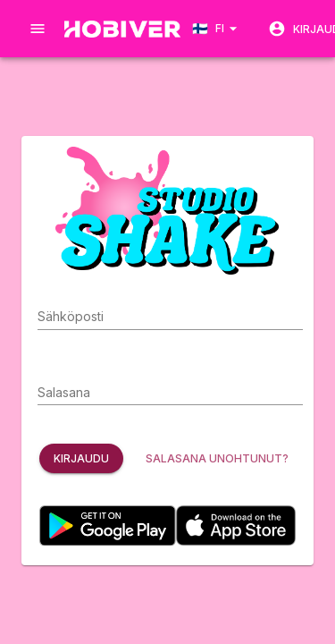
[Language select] (217, 28)
